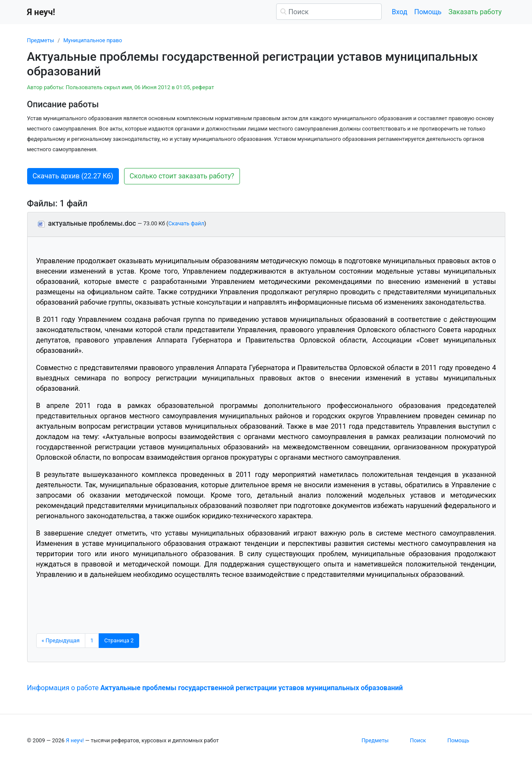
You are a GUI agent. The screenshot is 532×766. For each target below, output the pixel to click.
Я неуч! (75, 740)
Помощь (428, 12)
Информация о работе (215, 688)
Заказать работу (475, 12)
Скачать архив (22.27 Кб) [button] (73, 176)
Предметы (41, 40)
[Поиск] (329, 12)
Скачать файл (186, 223)
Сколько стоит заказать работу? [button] (182, 176)
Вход (400, 12)
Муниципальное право (93, 40)
